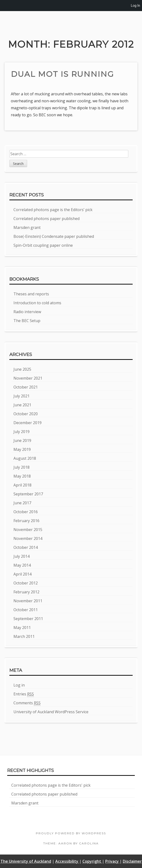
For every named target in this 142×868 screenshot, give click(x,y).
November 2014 (28, 538)
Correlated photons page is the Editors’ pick (53, 210)
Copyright (92, 861)
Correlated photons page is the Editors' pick (51, 785)
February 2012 (26, 592)
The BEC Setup (27, 321)
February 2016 (26, 521)
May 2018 (22, 476)
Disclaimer (132, 861)
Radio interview (27, 312)
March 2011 (24, 636)
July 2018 (22, 467)
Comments (27, 703)
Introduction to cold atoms (37, 303)
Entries (24, 694)
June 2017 (22, 503)
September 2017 (28, 494)
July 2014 (22, 556)
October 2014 (26, 547)
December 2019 (28, 423)
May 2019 (22, 449)
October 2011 (26, 610)
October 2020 (26, 414)
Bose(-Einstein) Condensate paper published (54, 236)
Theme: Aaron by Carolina (71, 843)
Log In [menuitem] (136, 6)
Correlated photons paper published (46, 219)
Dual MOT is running (62, 74)
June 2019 (22, 440)
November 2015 (28, 530)
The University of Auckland (26, 861)
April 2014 (22, 574)
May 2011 (22, 628)
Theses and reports (31, 294)
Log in (19, 685)
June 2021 (22, 405)
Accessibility (67, 861)
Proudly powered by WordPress (71, 833)
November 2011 (28, 601)
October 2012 (26, 583)
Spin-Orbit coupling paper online (43, 245)
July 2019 (22, 432)
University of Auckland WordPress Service (51, 712)
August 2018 (25, 458)
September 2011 (28, 619)
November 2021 (28, 378)
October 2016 (26, 512)
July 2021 (22, 396)
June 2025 (22, 369)
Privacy (112, 861)
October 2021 (26, 387)
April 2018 (22, 485)
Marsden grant (27, 227)
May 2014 (22, 565)
